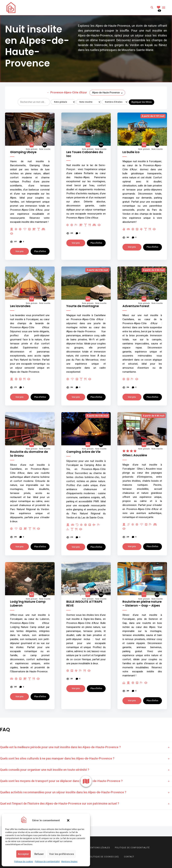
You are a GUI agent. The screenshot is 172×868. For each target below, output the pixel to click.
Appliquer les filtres (142, 102)
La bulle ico (131, 152)
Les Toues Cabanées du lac (85, 154)
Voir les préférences (62, 854)
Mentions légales (69, 862)
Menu (164, 8)
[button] (68, 820)
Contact (129, 857)
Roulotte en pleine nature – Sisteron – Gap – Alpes (142, 604)
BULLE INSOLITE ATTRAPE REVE (84, 604)
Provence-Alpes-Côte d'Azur (67, 93)
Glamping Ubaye (23, 152)
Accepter (24, 854)
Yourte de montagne (83, 306)
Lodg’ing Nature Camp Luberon (28, 604)
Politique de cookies (24, 862)
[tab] (86, 747)
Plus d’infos (40, 251)
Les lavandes (20, 306)
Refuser (39, 854)
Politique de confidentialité (47, 862)
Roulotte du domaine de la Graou (29, 454)
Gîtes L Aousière (135, 455)
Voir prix (19, 251)
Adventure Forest (136, 306)
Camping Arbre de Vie (83, 452)
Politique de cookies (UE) (104, 857)
